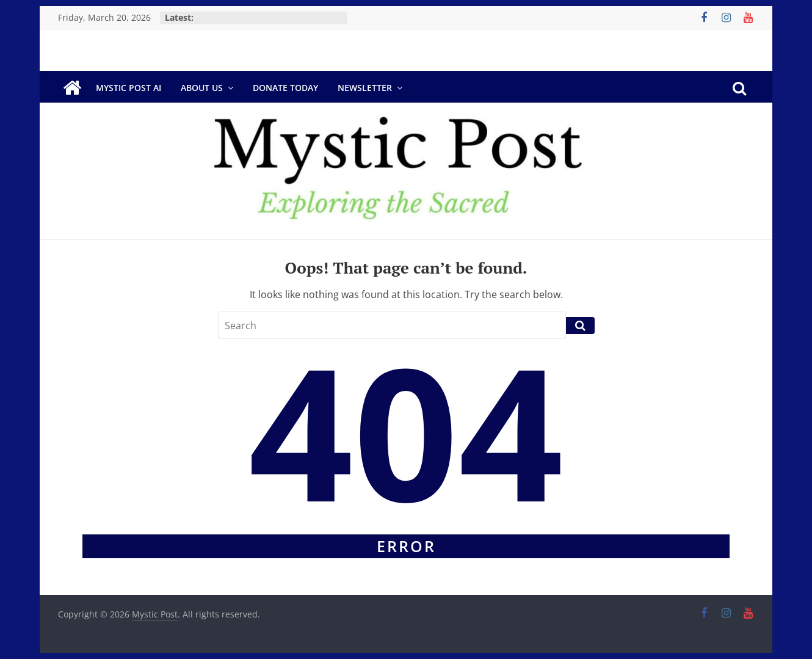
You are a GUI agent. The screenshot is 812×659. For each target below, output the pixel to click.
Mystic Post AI (129, 88)
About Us (202, 88)
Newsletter (365, 88)
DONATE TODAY (285, 88)
